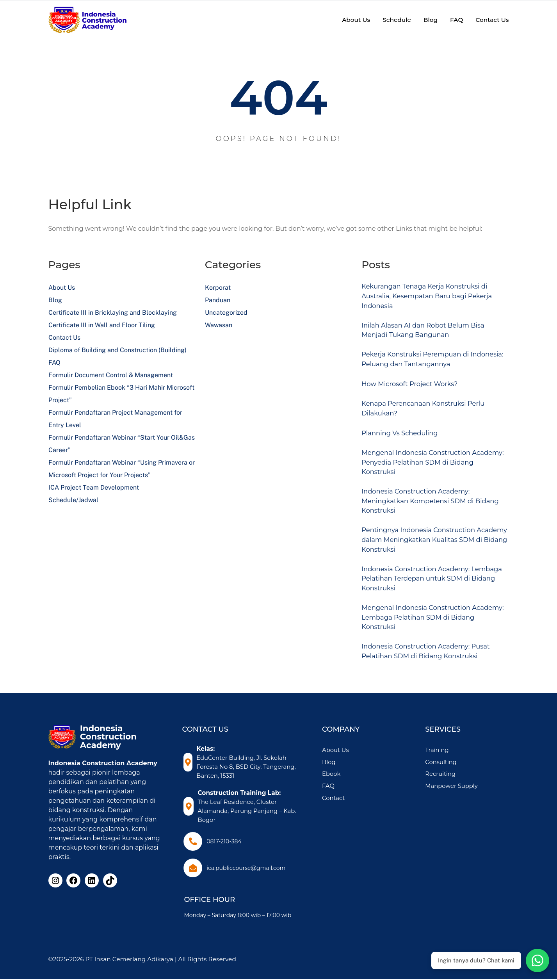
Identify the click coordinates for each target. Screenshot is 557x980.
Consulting (451, 781)
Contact (352, 817)
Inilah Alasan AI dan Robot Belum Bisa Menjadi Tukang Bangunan (429, 333)
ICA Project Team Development (94, 487)
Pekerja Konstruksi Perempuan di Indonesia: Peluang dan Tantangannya (429, 364)
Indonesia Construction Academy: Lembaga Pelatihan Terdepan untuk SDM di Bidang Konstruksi (435, 593)
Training (447, 769)
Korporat (218, 288)
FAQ (54, 363)
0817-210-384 (225, 842)
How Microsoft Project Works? (414, 389)
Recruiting (450, 793)
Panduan (218, 300)
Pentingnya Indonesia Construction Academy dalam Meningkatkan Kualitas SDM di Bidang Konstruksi (432, 552)
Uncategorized (226, 313)
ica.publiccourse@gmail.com (247, 869)
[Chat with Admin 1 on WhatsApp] (537, 960)
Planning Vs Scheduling (403, 439)
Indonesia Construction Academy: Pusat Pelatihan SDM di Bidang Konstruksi (432, 670)
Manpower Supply (462, 805)
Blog (55, 300)
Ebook (350, 793)
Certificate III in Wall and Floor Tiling (102, 325)
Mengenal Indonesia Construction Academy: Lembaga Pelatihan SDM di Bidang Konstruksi (428, 634)
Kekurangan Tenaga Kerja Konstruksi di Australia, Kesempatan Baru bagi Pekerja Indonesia (433, 297)
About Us (62, 288)
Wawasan (219, 325)
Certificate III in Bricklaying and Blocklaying (113, 313)
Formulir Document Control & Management (111, 375)
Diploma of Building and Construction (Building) (117, 350)
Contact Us (64, 338)
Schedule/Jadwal (73, 500)
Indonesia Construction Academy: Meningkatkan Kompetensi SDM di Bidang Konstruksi (423, 511)
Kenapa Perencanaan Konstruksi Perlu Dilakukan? (429, 414)
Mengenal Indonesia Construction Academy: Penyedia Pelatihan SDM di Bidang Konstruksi (428, 470)
